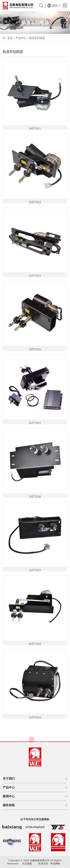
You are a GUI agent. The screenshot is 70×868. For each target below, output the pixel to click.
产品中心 (21, 38)
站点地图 (27, 863)
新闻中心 (9, 796)
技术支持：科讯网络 (49, 863)
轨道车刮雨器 (37, 38)
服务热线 (9, 805)
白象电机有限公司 (18, 6)
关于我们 (9, 779)
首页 (10, 38)
